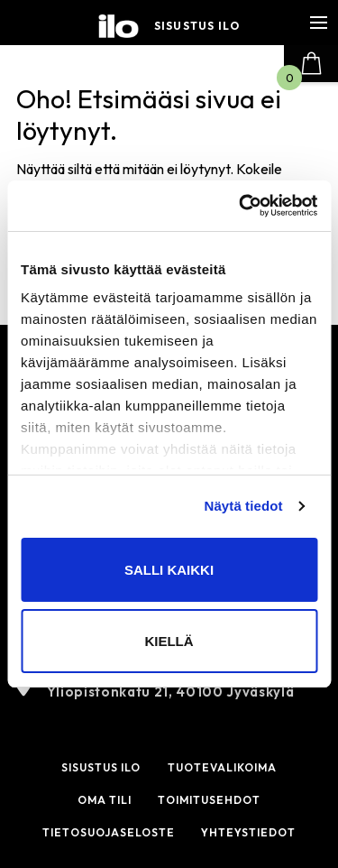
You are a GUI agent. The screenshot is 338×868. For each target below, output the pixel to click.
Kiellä (169, 641)
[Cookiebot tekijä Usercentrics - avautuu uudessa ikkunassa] (241, 206)
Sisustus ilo (197, 26)
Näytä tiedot (244, 506)
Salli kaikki (169, 570)
